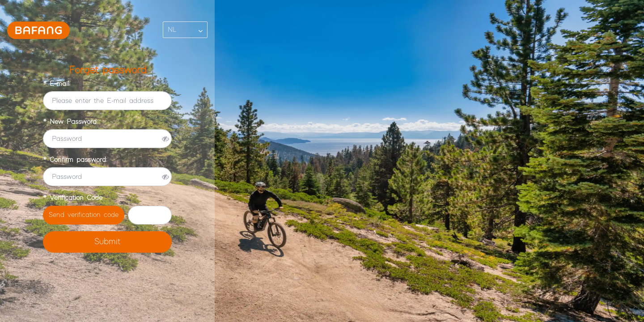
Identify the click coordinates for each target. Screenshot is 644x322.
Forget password (108, 70)
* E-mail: (57, 84)
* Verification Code (73, 198)
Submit (107, 242)
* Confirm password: (75, 160)
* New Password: (70, 122)
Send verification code (84, 215)
